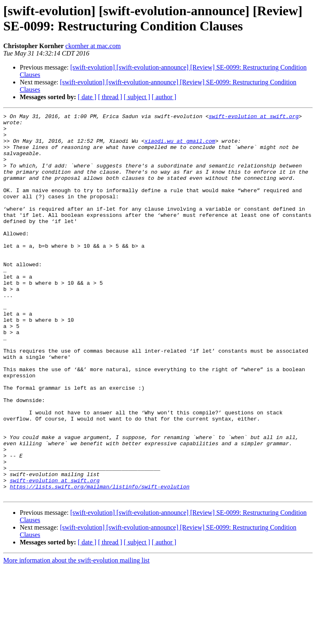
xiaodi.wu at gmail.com (180, 147)
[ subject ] (137, 97)
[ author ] (164, 97)
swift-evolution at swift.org (253, 117)
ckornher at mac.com (93, 46)
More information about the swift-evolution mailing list (77, 637)
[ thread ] (110, 97)
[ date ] (87, 97)
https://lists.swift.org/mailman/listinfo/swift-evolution (100, 562)
